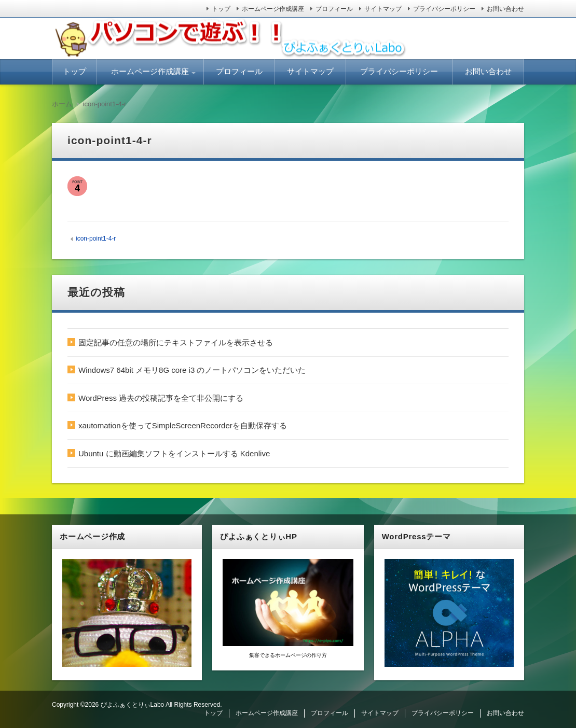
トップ (221, 9)
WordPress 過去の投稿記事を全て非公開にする (161, 398)
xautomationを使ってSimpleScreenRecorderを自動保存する (183, 425)
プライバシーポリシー (444, 9)
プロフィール (334, 9)
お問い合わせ (505, 9)
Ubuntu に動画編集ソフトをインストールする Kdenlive (174, 453)
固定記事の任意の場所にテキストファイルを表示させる (176, 342)
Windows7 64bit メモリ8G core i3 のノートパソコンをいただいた (192, 370)
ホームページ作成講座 (273, 9)
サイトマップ (383, 9)
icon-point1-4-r (96, 239)
